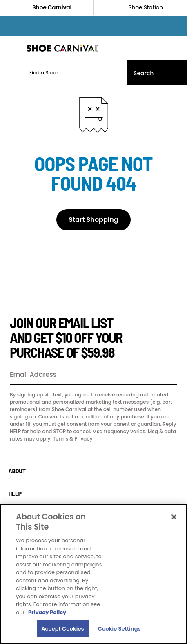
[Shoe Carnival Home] (62, 48)
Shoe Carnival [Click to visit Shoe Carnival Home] (47, 8)
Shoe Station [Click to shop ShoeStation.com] (140, 8)
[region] (93, 574)
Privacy (83, 439)
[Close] (174, 517)
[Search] (157, 73)
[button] (32, 73)
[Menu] (12, 48)
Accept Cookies (63, 629)
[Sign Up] (168, 375)
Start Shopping (93, 220)
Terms (60, 439)
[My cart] (176, 48)
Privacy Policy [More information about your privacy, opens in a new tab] (47, 612)
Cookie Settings (119, 629)
